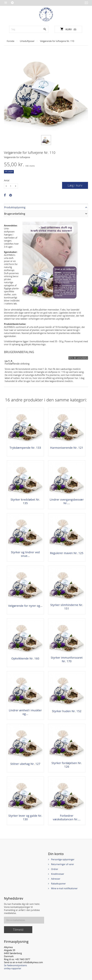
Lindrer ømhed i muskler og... (25, 712)
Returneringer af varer (63, 864)
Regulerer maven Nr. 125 (67, 553)
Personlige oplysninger (63, 859)
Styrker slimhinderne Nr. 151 (67, 607)
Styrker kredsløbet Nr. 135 (25, 501)
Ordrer (55, 869)
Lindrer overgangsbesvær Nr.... (67, 501)
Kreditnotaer (58, 874)
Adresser (56, 879)
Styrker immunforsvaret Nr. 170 (67, 659)
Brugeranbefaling (15, 214)
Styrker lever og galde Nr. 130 (25, 818)
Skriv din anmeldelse (78, 358)
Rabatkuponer (58, 884)
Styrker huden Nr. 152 (67, 711)
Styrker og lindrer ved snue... (25, 554)
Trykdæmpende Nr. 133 (25, 448)
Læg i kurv (75, 185)
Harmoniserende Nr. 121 (67, 448)
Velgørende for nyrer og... (25, 606)
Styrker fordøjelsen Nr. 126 (67, 765)
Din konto (56, 854)
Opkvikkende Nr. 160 (25, 658)
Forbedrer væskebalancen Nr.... (67, 818)
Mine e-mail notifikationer (64, 888)
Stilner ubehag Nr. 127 (25, 764)
